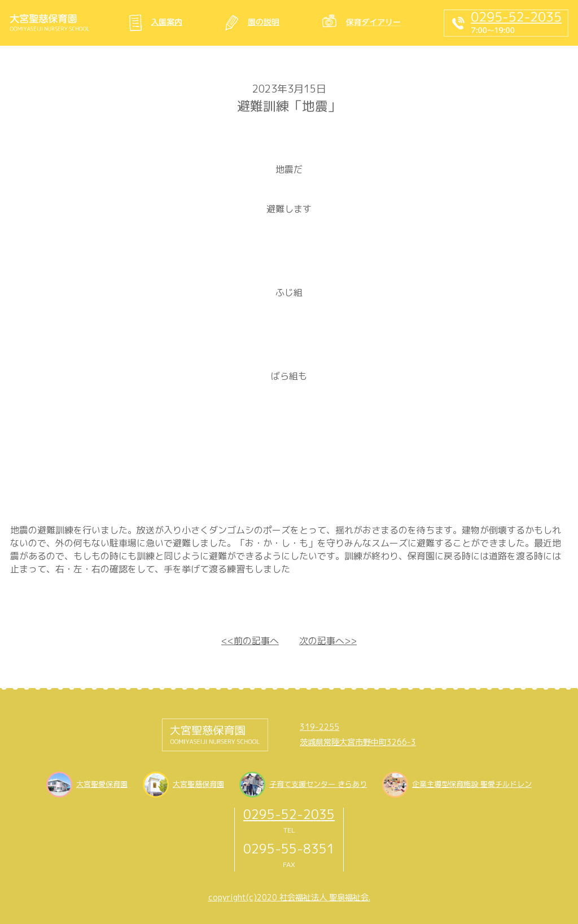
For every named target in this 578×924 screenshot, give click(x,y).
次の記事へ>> (328, 641)
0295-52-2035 (289, 814)
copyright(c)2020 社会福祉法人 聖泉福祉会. (289, 897)
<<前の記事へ (250, 641)
